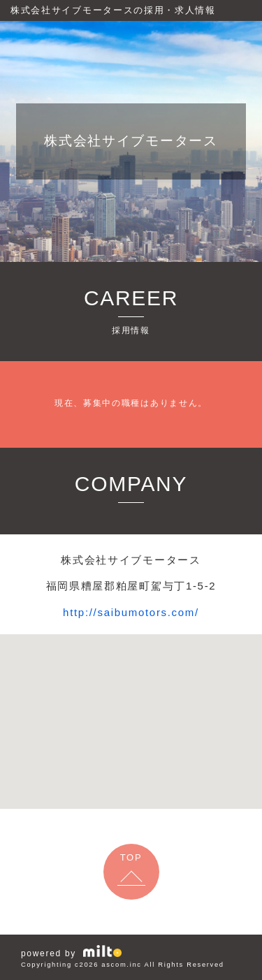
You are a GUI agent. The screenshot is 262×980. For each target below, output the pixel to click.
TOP (131, 857)
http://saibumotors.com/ (131, 612)
